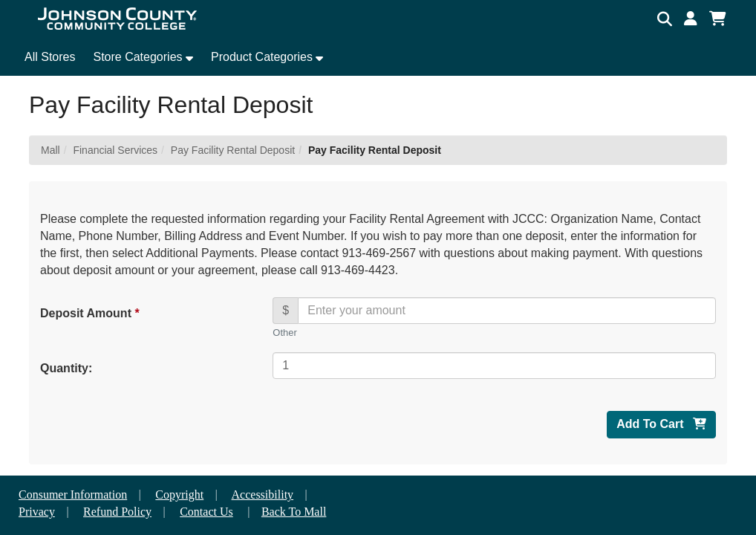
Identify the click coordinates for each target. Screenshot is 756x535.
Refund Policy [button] (117, 512)
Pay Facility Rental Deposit (233, 150)
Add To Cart (661, 424)
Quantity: (66, 368)
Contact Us (206, 512)
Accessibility (263, 495)
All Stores (50, 57)
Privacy (37, 512)
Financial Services (115, 150)
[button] (691, 19)
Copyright (179, 495)
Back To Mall (294, 512)
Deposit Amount (89, 313)
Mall (50, 150)
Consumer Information (73, 495)
